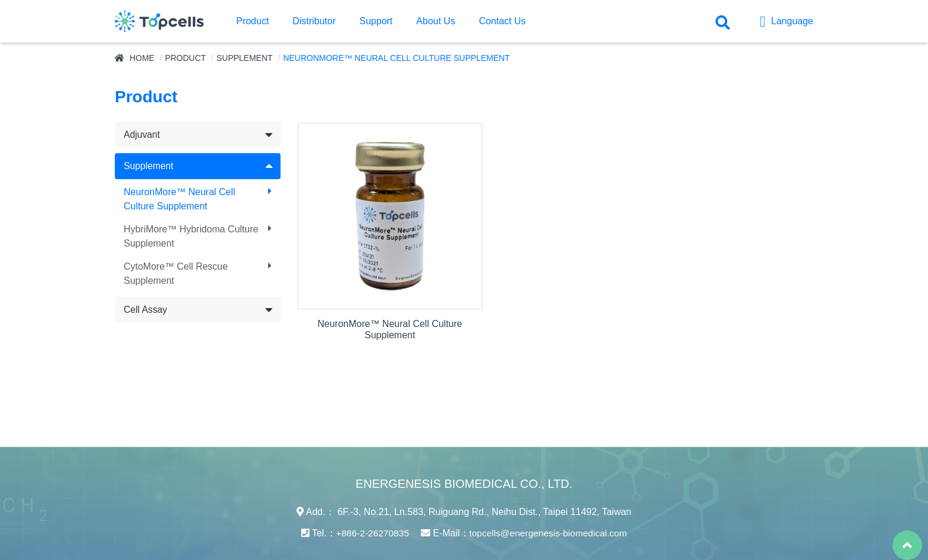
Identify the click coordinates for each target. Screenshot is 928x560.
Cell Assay (146, 310)
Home (142, 58)
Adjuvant (142, 135)
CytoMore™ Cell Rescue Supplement (176, 274)
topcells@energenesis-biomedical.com (549, 508)
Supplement (245, 58)
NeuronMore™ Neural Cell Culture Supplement (180, 200)
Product (186, 58)
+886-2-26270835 (370, 508)
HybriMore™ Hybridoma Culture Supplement (191, 237)
